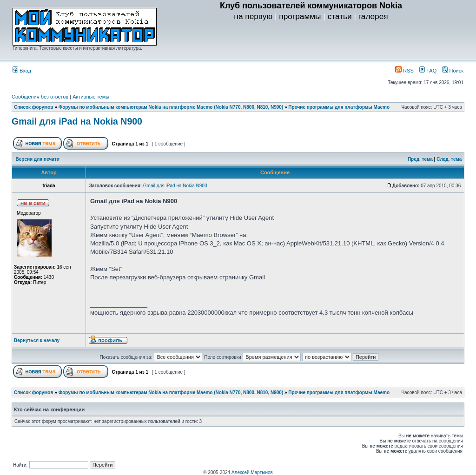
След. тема (449, 159)
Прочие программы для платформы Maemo (339, 107)
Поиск (453, 71)
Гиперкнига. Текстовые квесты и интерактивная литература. (77, 48)
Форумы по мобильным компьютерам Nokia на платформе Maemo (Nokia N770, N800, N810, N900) (171, 107)
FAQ (428, 71)
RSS (404, 71)
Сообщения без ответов (40, 97)
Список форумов (34, 107)
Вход (22, 71)
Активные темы (91, 97)
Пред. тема (420, 159)
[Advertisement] (311, 42)
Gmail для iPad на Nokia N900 (77, 121)
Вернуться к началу (37, 340)
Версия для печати (38, 159)
